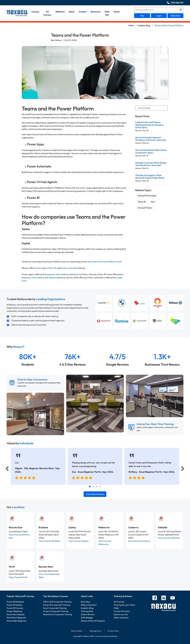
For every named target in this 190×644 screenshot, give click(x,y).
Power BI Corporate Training (57, 605)
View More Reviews (95, 494)
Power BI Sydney (14, 605)
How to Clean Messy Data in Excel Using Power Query (151, 151)
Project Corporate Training (56, 611)
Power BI (52, 268)
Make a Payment (89, 605)
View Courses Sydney (79, 541)
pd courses (47, 13)
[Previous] (6, 469)
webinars (60, 12)
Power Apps (41, 268)
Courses (35, 12)
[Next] (183, 469)
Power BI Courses (15, 608)
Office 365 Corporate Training (57, 602)
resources (96, 12)
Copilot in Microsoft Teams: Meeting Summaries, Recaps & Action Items (149, 125)
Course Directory (122, 611)
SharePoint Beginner (16, 618)
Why (15, 347)
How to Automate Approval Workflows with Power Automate (151, 139)
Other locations (121, 618)
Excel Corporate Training (55, 608)
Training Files (87, 611)
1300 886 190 (177, 3)
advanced (78, 274)
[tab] (90, 486)
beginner (51, 274)
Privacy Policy (113, 631)
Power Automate (69, 268)
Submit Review (88, 614)
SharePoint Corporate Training (58, 614)
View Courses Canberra (139, 541)
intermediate (62, 274)
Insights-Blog (87, 608)
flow (153, 202)
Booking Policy (96, 631)
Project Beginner (15, 611)
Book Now (176, 16)
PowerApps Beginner (17, 621)
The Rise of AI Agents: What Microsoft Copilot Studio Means (150, 177)
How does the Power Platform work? (105, 262)
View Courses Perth (18, 577)
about (72, 12)
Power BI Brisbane (15, 602)
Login (159, 16)
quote (117, 12)
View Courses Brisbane (49, 541)
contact (83, 12)
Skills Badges (87, 618)
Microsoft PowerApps (147, 196)
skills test (107, 13)
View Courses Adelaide (169, 538)
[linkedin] (164, 598)
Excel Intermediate (16, 614)
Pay (142, 16)
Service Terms (77, 631)
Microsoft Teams (145, 208)
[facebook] (155, 598)
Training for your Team (124, 605)
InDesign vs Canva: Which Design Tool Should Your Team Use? (151, 164)
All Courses (119, 602)
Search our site (121, 614)
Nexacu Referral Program (93, 621)
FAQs (116, 608)
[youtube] (173, 598)
